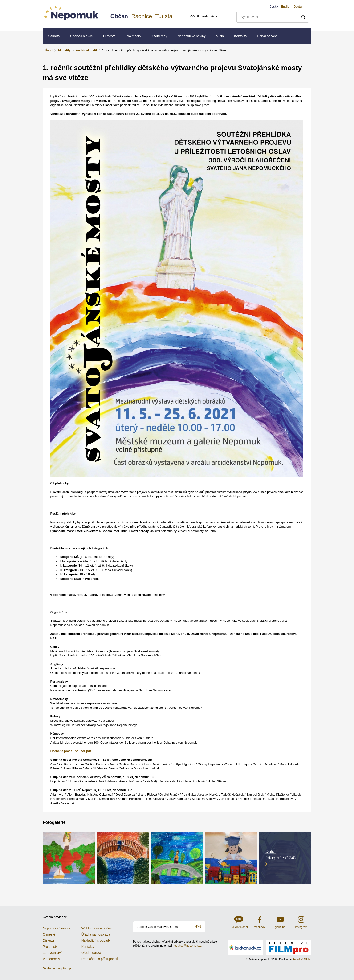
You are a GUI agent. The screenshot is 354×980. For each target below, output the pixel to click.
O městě (109, 36)
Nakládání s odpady (96, 940)
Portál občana (267, 36)
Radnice (142, 16)
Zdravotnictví (52, 953)
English (286, 7)
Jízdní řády (159, 36)
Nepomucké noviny (191, 36)
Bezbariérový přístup (57, 968)
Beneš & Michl (301, 960)
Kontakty (240, 36)
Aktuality (54, 36)
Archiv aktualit (86, 50)
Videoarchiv (51, 959)
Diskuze (49, 940)
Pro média (133, 36)
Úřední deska (91, 953)
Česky (274, 7)
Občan (119, 16)
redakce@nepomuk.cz (187, 946)
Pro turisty (50, 947)
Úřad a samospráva (96, 934)
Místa (220, 36)
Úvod (49, 50)
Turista (164, 16)
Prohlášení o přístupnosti (100, 959)
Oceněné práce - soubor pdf (71, 751)
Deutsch (299, 7)
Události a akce (81, 36)
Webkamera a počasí (97, 928)
